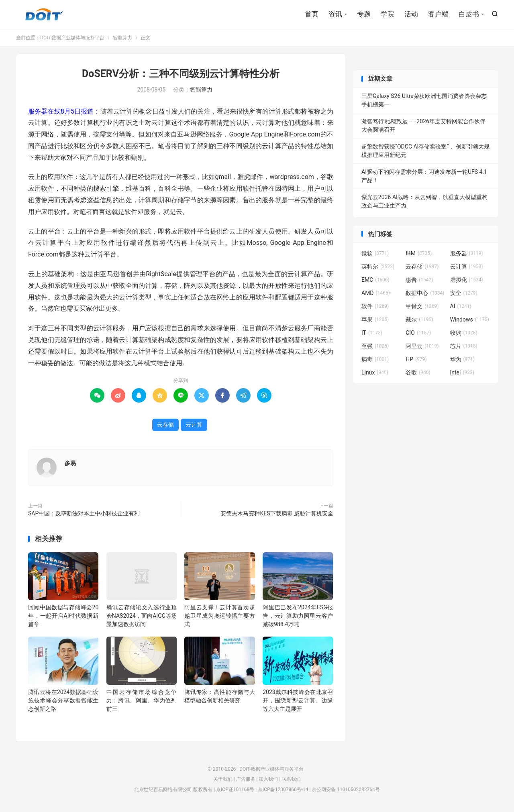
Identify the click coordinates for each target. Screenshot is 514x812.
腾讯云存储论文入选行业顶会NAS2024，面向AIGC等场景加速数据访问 (142, 616)
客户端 (438, 14)
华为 (463, 359)
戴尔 (419, 320)
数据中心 (425, 293)
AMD (376, 293)
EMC (375, 280)
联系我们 (291, 779)
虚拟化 (467, 280)
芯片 (464, 346)
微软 (375, 253)
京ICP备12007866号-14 (283, 790)
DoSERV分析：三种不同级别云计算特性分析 (181, 74)
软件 (375, 306)
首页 (312, 14)
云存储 (165, 425)
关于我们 (223, 779)
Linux (375, 372)
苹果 (375, 320)
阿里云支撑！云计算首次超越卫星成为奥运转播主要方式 (219, 616)
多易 (70, 463)
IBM (419, 253)
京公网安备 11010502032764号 (346, 790)
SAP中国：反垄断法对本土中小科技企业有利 (84, 513)
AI (461, 306)
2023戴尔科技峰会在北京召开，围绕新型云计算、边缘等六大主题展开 (298, 700)
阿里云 (422, 346)
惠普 (419, 280)
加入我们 (268, 779)
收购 (464, 333)
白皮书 (469, 14)
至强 (375, 346)
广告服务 (246, 779)
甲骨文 (422, 306)
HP (416, 359)
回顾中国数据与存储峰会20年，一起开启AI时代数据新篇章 (63, 616)
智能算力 (122, 38)
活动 (411, 14)
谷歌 (418, 372)
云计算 (194, 425)
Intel (462, 372)
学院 (388, 14)
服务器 (467, 253)
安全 (464, 293)
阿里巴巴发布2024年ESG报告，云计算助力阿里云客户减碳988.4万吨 (298, 616)
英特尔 (378, 267)
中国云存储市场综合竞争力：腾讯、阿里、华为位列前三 (142, 700)
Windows (470, 320)
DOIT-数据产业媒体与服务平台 (44, 14)
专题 (364, 14)
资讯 (335, 14)
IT (372, 333)
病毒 (375, 359)
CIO (418, 333)
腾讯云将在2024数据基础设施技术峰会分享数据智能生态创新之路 (63, 700)
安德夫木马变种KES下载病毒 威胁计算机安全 (277, 513)
